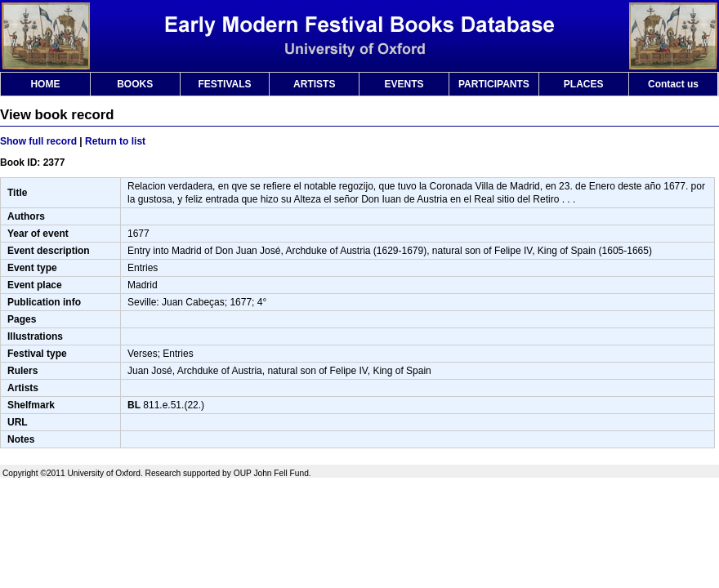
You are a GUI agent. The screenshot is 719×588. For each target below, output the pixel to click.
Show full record (38, 141)
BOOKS (135, 84)
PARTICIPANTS (494, 84)
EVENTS (404, 84)
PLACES (584, 84)
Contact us (673, 84)
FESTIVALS (224, 84)
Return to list (115, 141)
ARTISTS (314, 84)
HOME (45, 84)
